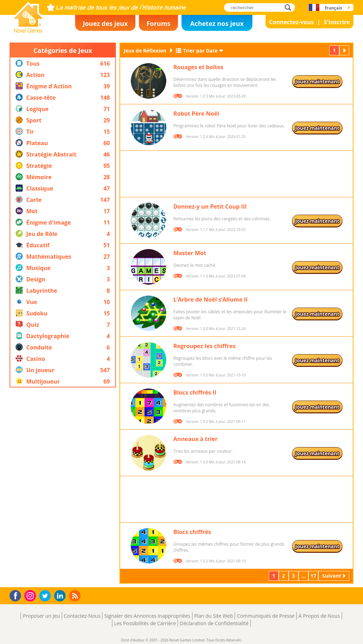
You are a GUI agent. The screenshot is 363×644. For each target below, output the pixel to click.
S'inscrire (337, 22)
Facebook (17, 595)
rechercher (290, 7)
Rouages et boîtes (198, 67)
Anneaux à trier (196, 439)
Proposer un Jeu (41, 616)
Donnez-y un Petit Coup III (210, 207)
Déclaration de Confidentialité (214, 623)
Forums (158, 23)
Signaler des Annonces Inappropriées (147, 616)
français (334, 8)
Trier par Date (200, 51)
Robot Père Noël (196, 114)
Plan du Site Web (214, 616)
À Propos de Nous (319, 616)
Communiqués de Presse (266, 616)
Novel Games (27, 31)
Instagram (31, 595)
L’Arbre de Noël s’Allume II (211, 299)
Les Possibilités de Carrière (145, 623)
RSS (76, 596)
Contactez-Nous (82, 616)
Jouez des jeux (105, 23)
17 (313, 576)
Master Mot (190, 253)
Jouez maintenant (317, 81)
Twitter (46, 596)
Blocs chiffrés (192, 532)
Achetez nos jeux (217, 23)
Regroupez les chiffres (204, 346)
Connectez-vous (291, 22)
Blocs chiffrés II (195, 392)
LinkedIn (61, 596)
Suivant (345, 50)
